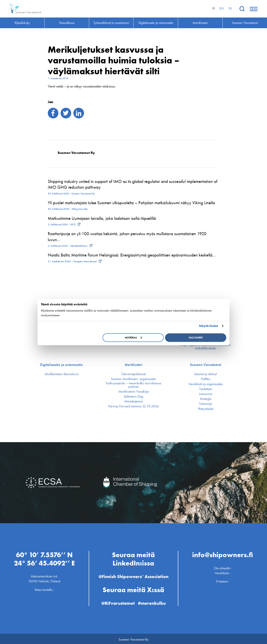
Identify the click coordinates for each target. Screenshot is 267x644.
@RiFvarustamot (118, 602)
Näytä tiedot (208, 326)
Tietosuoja (205, 404)
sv (230, 8)
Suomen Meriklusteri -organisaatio (133, 379)
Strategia (206, 399)
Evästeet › (223, 580)
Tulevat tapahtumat (133, 374)
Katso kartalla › (44, 588)
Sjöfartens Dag (133, 396)
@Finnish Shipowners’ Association (133, 575)
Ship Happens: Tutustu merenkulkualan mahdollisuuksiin (205, 347)
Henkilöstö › (223, 572)
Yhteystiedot (206, 409)
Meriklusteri (133, 365)
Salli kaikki (196, 338)
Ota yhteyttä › (223, 567)
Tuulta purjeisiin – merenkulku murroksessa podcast (133, 385)
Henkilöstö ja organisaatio (206, 384)
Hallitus (206, 379)
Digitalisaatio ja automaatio (61, 365)
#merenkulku (153, 602)
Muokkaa (133, 338)
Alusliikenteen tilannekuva (62, 374)
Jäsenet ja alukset (205, 374)
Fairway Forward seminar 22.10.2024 (133, 406)
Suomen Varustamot (206, 365)
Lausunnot (205, 394)
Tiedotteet (205, 389)
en (222, 8)
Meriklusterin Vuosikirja (133, 392)
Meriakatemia (133, 401)
